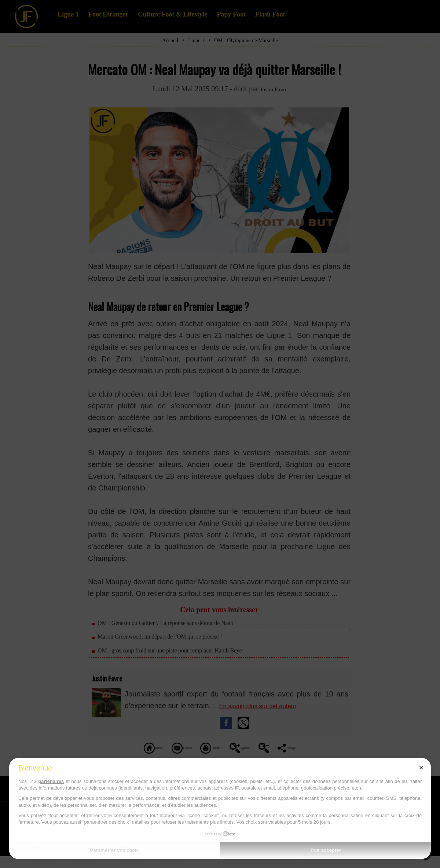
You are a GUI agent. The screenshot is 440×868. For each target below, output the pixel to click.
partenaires (51, 781)
